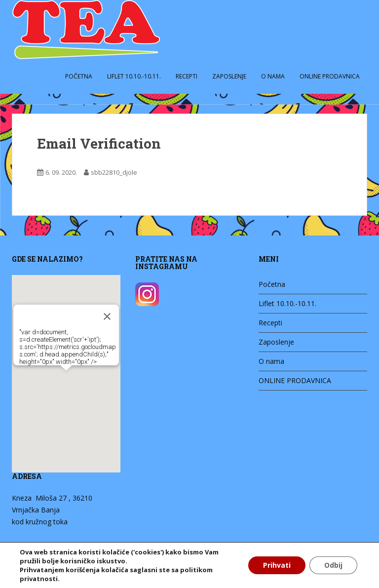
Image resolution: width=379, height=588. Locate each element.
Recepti (187, 76)
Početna (79, 76)
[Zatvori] (96, 312)
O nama (273, 76)
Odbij (333, 565)
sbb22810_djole (114, 172)
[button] (55, 375)
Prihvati (277, 565)
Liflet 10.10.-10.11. (134, 76)
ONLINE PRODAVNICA (330, 76)
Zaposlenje (229, 76)
